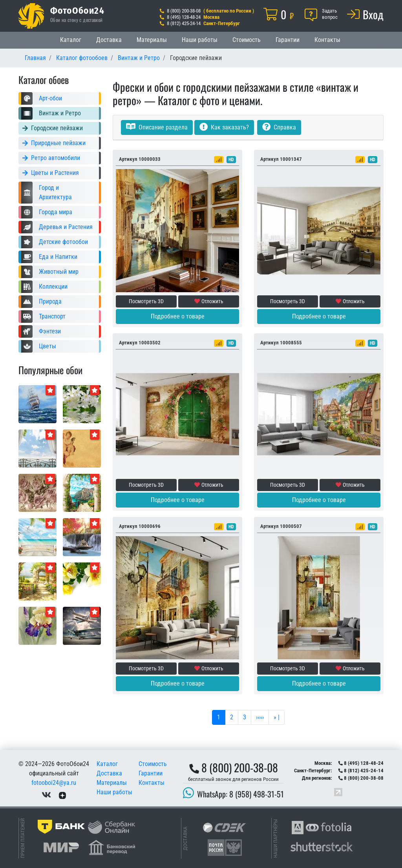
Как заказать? (224, 127)
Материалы (152, 40)
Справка (279, 127)
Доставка (109, 40)
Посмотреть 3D (146, 301)
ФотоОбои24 (77, 10)
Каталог (71, 40)
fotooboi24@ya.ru (54, 783)
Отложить (209, 301)
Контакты (327, 40)
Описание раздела (157, 127)
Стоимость (247, 40)
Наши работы (200, 40)
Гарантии (288, 40)
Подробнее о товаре (178, 316)
